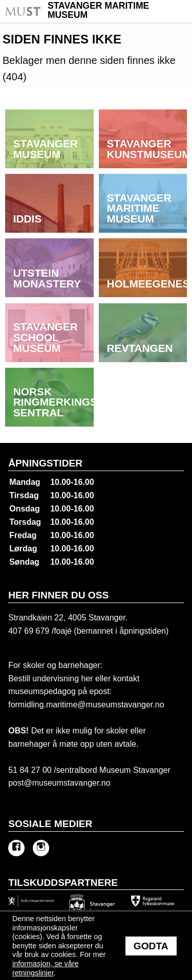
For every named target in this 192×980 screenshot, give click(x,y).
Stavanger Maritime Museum (98, 11)
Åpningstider (45, 463)
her (86, 678)
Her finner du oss (58, 595)
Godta (151, 946)
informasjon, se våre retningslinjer (46, 968)
